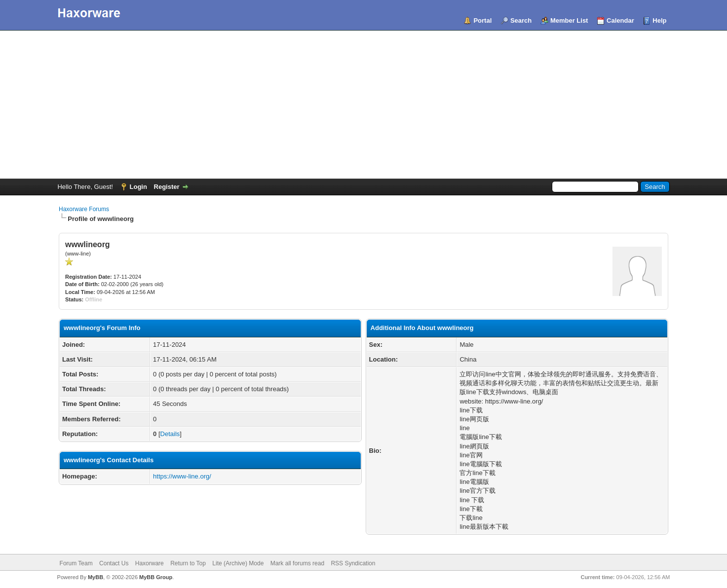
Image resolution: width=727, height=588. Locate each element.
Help (659, 20)
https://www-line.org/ (182, 476)
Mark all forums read (297, 563)
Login (138, 187)
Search (521, 20)
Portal (482, 20)
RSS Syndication (353, 563)
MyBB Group (156, 577)
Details (170, 434)
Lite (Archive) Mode (238, 563)
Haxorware (150, 563)
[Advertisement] (364, 105)
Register (167, 187)
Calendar (620, 20)
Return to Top (188, 563)
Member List (569, 20)
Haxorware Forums (84, 209)
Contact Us (114, 563)
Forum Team (76, 563)
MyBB (96, 577)
